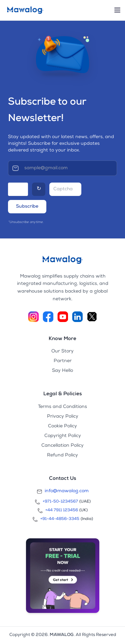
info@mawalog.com (63, 492)
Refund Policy (62, 455)
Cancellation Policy (62, 446)
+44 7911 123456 (62, 511)
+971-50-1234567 (60, 502)
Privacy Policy (63, 417)
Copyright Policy (63, 436)
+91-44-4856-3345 (60, 519)
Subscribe (27, 207)
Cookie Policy (62, 426)
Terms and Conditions (62, 407)
